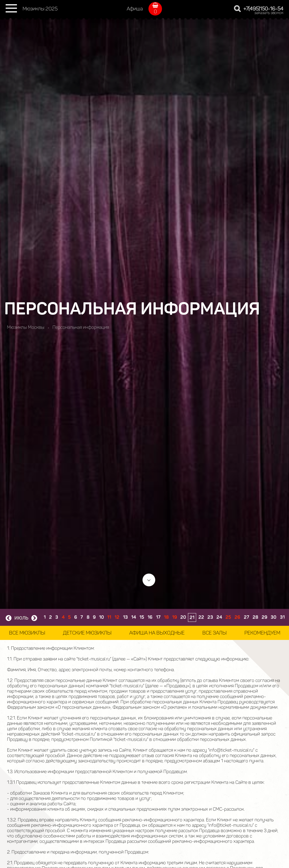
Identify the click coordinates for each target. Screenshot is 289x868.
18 (166, 617)
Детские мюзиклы (87, 633)
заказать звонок (269, 13)
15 (142, 617)
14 (134, 617)
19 (175, 617)
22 (201, 617)
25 (228, 617)
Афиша (135, 9)
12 (117, 617)
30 (273, 617)
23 (210, 617)
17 (158, 617)
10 (101, 617)
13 (125, 617)
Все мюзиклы (27, 633)
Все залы (214, 633)
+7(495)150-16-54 (263, 9)
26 (237, 617)
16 (150, 617)
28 (255, 617)
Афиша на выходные (157, 633)
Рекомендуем (262, 633)
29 (264, 617)
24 (219, 617)
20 (183, 617)
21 (192, 617)
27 (247, 617)
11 (109, 617)
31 (282, 617)
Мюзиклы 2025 (40, 9)
